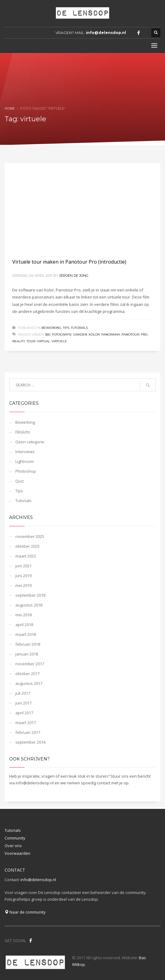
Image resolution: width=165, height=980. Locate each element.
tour (31, 341)
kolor (94, 334)
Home (10, 108)
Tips (66, 328)
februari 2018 (28, 644)
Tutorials (79, 328)
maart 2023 (26, 556)
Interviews (25, 452)
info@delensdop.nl (106, 33)
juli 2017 (23, 693)
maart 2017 (26, 723)
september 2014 (30, 742)
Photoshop (26, 471)
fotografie (62, 334)
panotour (130, 334)
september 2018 (30, 595)
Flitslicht (23, 432)
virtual (43, 341)
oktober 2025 (27, 546)
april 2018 (24, 625)
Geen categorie (30, 442)
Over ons (13, 846)
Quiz (20, 481)
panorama (111, 334)
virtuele (59, 341)
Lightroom (25, 461)
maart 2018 (26, 634)
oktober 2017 (27, 674)
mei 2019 (23, 585)
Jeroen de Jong (74, 276)
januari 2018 (27, 654)
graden (80, 334)
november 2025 (30, 536)
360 (48, 334)
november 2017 (30, 664)
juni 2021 (23, 566)
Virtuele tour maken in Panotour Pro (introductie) (69, 262)
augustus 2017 (29, 683)
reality (19, 341)
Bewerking (51, 328)
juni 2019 (23, 576)
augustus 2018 (29, 605)
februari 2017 (28, 732)
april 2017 (24, 713)
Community (15, 838)
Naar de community (25, 912)
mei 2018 (23, 615)
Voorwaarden (17, 853)
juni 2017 (23, 703)
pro (144, 334)
